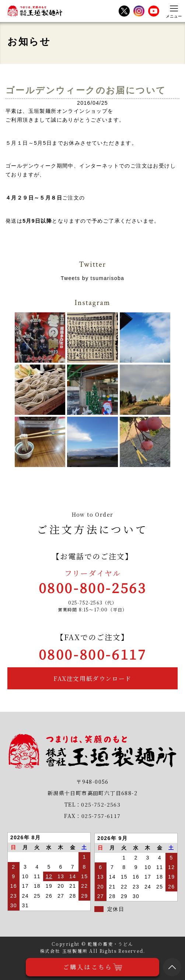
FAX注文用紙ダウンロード (92, 679)
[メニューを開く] (174, 11)
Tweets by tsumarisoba (93, 278)
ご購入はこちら (92, 967)
